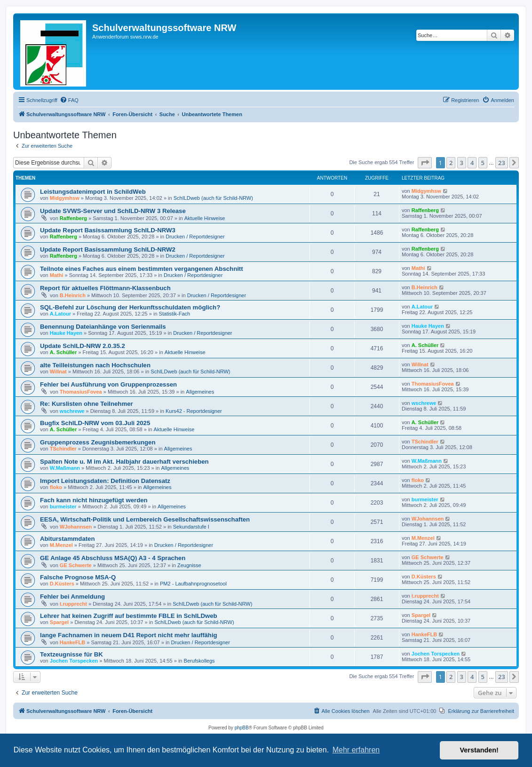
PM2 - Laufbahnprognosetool (193, 584)
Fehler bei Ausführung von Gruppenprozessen (108, 384)
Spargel (59, 622)
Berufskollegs (199, 661)
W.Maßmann (65, 468)
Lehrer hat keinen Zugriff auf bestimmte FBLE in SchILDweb (129, 616)
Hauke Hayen (66, 333)
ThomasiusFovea (81, 392)
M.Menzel (61, 545)
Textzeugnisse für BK (71, 654)
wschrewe (72, 411)
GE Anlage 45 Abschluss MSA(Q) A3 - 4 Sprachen (113, 558)
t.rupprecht (73, 604)
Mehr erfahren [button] (356, 750)
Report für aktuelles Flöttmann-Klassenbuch (105, 288)
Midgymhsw (65, 198)
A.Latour (60, 314)
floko (56, 487)
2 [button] (451, 163)
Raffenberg (73, 218)
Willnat (58, 372)
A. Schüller (63, 352)
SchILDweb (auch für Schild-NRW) (213, 198)
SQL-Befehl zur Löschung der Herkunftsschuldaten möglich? (130, 307)
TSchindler (63, 449)
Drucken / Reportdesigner (195, 237)
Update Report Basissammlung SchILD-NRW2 (108, 249)
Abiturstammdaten (67, 539)
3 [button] (462, 163)
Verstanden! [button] (479, 750)
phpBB (242, 728)
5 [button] (483, 163)
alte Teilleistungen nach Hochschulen (95, 365)
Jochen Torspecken (74, 661)
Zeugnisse (189, 565)
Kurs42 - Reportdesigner (194, 411)
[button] (425, 163)
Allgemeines (200, 392)
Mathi (57, 275)
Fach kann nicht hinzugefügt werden (94, 500)
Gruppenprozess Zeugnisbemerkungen (98, 442)
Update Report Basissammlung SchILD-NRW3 (108, 230)
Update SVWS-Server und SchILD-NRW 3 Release (113, 211)
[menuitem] (69, 100)
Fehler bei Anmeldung (72, 597)
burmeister (63, 506)
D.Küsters (62, 584)
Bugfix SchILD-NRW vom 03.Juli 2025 (95, 423)
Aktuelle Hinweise (205, 218)
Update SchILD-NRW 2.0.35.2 (83, 346)
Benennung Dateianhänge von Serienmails (103, 327)
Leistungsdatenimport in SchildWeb (93, 192)
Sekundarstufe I (191, 527)
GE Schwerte (76, 565)
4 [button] (472, 163)
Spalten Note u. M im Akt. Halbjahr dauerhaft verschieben (124, 462)
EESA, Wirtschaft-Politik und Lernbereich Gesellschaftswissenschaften (145, 519)
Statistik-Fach (175, 314)
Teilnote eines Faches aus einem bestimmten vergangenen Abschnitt (142, 269)
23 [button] (502, 163)
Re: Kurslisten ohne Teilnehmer (87, 404)
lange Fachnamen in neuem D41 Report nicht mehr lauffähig (129, 635)
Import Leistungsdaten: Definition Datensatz (105, 481)
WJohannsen (76, 527)
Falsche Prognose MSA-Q (78, 577)
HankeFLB (72, 642)
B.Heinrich (73, 295)
